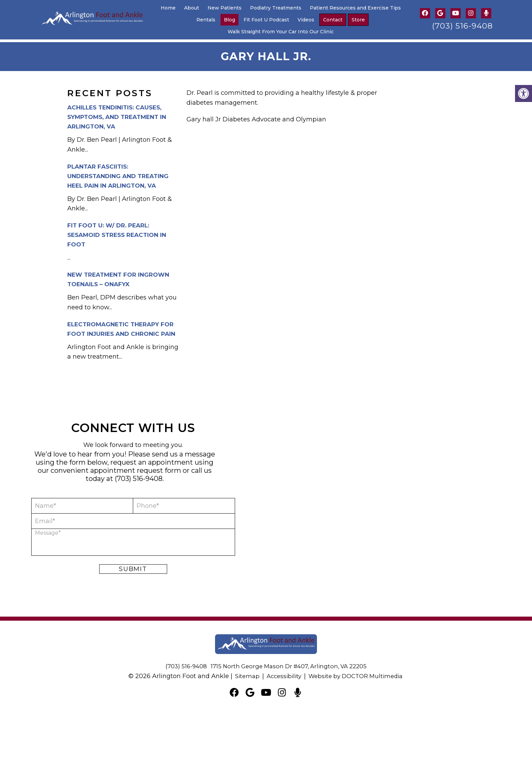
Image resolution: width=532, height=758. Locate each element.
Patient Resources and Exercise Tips (355, 8)
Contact (333, 20)
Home (168, 8)
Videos (306, 20)
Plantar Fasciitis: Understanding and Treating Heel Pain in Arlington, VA (118, 173)
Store (358, 20)
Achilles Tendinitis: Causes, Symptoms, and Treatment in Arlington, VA (117, 114)
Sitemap (243, 673)
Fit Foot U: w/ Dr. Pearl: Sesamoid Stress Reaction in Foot (117, 232)
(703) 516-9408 (463, 26)
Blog (229, 20)
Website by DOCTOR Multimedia (358, 673)
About (192, 8)
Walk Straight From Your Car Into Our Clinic (281, 32)
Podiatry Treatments (276, 8)
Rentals (206, 20)
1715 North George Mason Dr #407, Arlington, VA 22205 (290, 664)
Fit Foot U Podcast (266, 20)
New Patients (225, 8)
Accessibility (281, 673)
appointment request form (136, 468)
